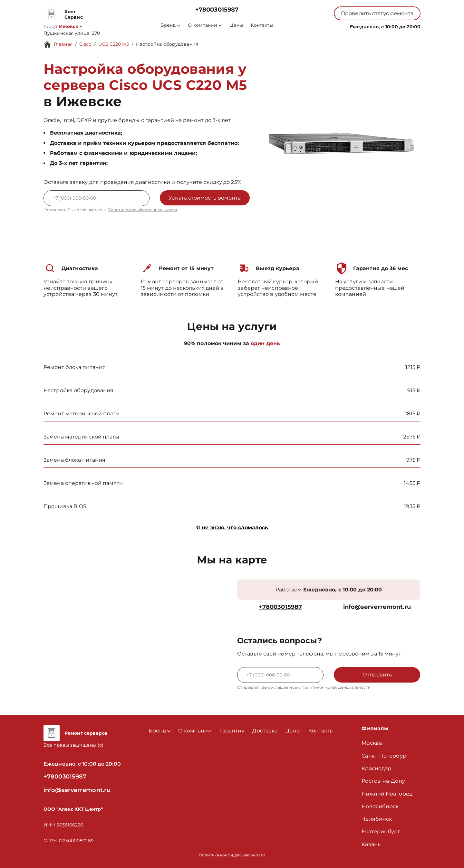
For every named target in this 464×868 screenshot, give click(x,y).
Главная (63, 44)
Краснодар (376, 768)
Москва (372, 743)
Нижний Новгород (387, 794)
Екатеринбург (381, 831)
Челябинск (377, 819)
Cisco (86, 44)
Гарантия (232, 731)
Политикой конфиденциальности (142, 210)
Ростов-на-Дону (383, 781)
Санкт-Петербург (385, 756)
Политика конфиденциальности (232, 855)
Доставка (265, 731)
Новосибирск (380, 806)
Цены (236, 25)
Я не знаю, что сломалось (232, 528)
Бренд (170, 25)
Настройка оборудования (167, 44)
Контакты (262, 25)
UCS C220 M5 (114, 44)
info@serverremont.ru (377, 607)
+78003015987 (217, 10)
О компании (205, 25)
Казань (371, 844)
